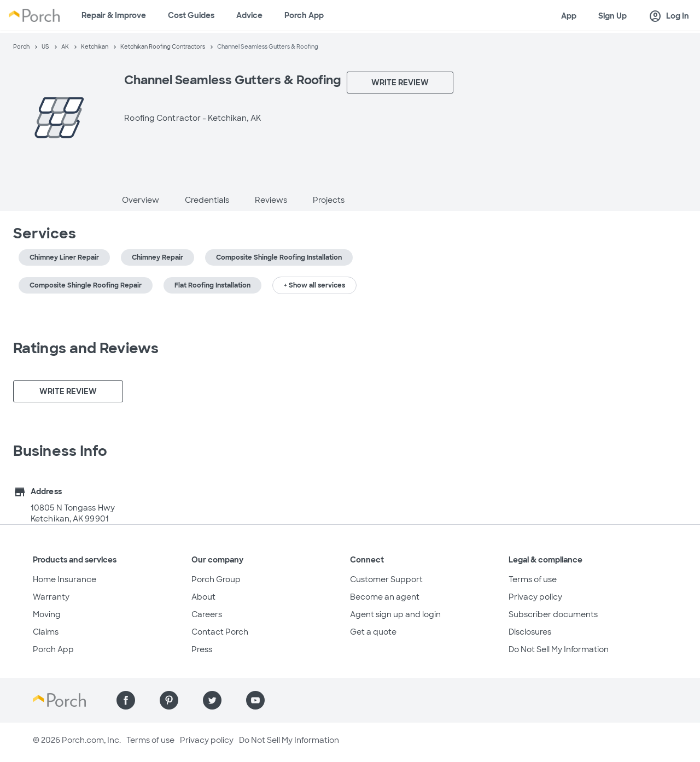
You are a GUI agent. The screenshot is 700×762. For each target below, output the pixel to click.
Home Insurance (65, 579)
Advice (249, 15)
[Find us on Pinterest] (169, 700)
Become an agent (385, 597)
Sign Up (612, 16)
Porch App (304, 15)
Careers (207, 614)
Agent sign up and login (395, 614)
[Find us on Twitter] (212, 700)
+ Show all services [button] (314, 285)
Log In (669, 16)
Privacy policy (535, 597)
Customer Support (386, 579)
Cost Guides (191, 15)
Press (202, 649)
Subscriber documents (553, 614)
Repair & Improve (114, 15)
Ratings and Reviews (86, 348)
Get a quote (373, 632)
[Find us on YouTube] (255, 700)
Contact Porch (220, 632)
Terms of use (533, 579)
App (569, 16)
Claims (46, 632)
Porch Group (216, 579)
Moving (47, 614)
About (203, 597)
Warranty (51, 597)
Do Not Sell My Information (559, 649)
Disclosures (530, 632)
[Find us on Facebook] (126, 700)
